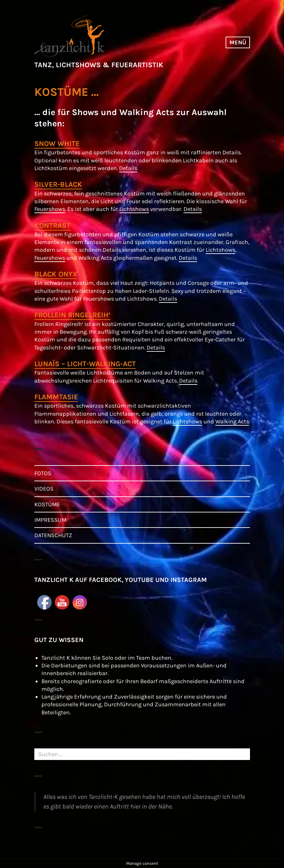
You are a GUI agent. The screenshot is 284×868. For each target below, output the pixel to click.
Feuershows (50, 209)
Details (128, 168)
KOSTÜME (47, 504)
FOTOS (43, 473)
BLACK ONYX (56, 274)
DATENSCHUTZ (53, 535)
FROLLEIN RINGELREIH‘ (72, 315)
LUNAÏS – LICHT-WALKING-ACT (85, 364)
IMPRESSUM (50, 520)
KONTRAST (52, 226)
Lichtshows (134, 209)
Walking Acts (232, 421)
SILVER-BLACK (58, 184)
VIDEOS (44, 489)
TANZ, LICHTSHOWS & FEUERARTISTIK (99, 65)
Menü (238, 42)
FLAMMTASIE (56, 397)
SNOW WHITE (57, 144)
